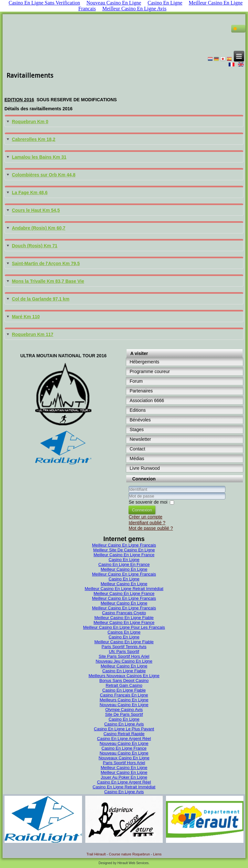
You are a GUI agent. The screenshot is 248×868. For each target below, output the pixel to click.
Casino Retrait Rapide (124, 734)
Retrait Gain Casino (124, 685)
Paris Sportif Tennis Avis (124, 647)
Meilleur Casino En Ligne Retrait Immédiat (124, 589)
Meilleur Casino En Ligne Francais (124, 545)
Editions (138, 410)
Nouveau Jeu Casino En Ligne (124, 661)
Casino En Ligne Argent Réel (124, 739)
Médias (137, 459)
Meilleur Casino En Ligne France (124, 555)
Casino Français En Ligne (124, 695)
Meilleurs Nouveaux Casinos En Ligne (124, 676)
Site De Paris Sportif (124, 714)
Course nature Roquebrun (129, 854)
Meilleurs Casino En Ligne (124, 700)
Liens (157, 854)
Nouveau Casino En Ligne (124, 705)
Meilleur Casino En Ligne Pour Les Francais (124, 627)
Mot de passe (129, 500)
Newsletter (140, 439)
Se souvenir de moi (148, 502)
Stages (137, 429)
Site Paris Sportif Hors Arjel (124, 656)
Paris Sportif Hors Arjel (124, 763)
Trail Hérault (96, 854)
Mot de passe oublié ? (151, 528)
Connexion (142, 510)
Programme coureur (150, 371)
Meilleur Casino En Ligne (124, 569)
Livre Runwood (145, 468)
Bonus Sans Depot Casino (124, 681)
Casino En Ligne (124, 560)
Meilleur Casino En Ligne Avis (134, 9)
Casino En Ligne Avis (124, 724)
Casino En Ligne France (124, 748)
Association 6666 (147, 400)
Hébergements (144, 362)
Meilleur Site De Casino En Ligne (124, 550)
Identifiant (129, 493)
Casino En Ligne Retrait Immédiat (124, 787)
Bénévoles (140, 420)
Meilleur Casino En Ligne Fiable (124, 618)
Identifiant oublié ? (147, 523)
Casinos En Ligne (124, 632)
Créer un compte (145, 517)
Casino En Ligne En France (124, 564)
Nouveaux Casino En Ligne (124, 758)
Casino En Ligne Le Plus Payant (124, 729)
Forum (136, 381)
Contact (137, 449)
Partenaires (141, 391)
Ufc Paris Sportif (124, 651)
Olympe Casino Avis (124, 710)
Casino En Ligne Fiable (124, 671)
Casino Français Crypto (124, 613)
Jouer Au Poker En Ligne (124, 777)
